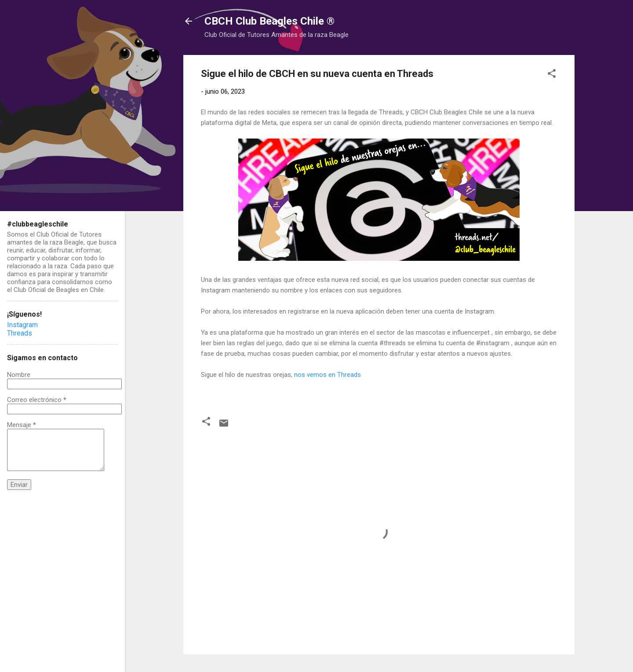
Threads (20, 333)
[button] (552, 75)
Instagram (22, 325)
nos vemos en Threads (327, 375)
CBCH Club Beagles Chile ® (269, 21)
